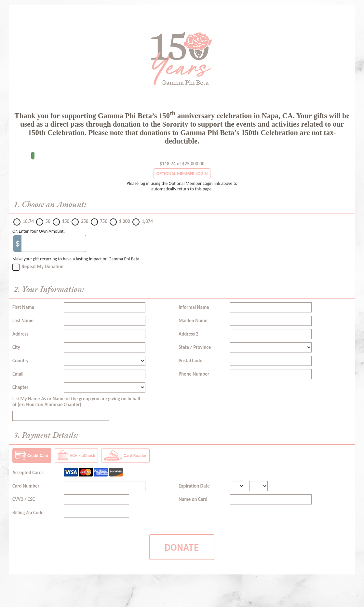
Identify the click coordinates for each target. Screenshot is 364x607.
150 (66, 221)
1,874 (147, 221)
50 (48, 221)
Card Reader (125, 455)
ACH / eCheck (76, 455)
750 (104, 221)
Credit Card (32, 455)
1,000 (125, 221)
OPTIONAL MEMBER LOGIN (182, 174)
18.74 (28, 221)
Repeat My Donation (43, 267)
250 (85, 221)
